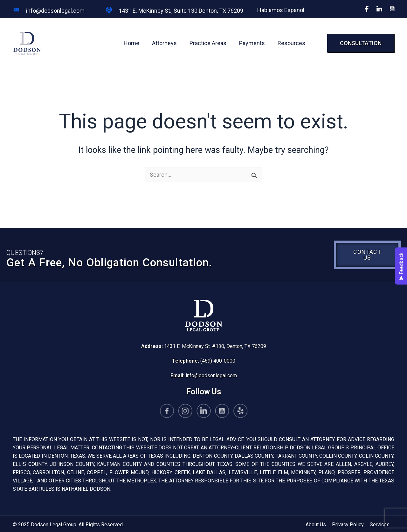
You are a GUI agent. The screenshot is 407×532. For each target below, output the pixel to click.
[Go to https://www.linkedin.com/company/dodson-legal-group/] (204, 412)
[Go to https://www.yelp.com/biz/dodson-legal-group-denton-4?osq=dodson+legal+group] (229, 412)
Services (380, 525)
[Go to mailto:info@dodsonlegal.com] (53, 10)
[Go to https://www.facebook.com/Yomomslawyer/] (178, 412)
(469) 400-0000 (218, 361)
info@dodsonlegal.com (211, 375)
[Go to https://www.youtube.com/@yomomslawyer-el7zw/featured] (217, 412)
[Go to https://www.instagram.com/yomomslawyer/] (191, 412)
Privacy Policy (348, 525)
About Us (316, 525)
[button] (361, 43)
